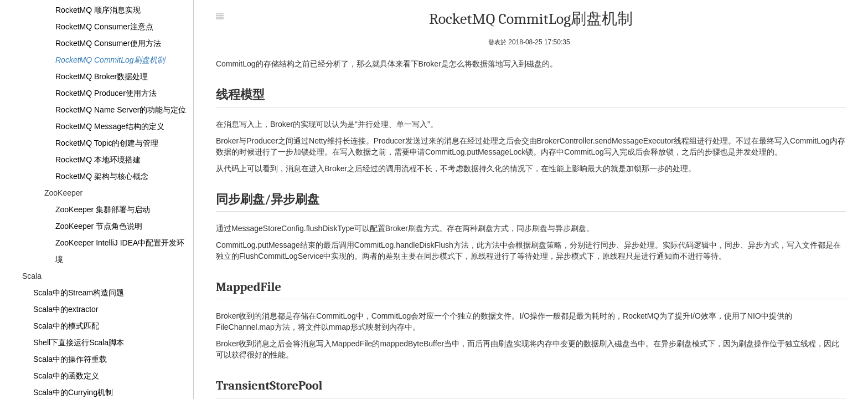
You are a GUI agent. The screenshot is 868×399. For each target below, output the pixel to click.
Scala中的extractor (66, 309)
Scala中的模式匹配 (66, 326)
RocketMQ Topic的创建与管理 (107, 143)
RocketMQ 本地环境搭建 (98, 160)
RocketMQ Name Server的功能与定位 (121, 110)
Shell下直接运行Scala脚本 (79, 342)
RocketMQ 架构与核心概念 (102, 176)
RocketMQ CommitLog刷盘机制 (110, 60)
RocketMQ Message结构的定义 (110, 126)
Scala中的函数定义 (66, 376)
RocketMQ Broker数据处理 (102, 76)
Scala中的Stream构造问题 (79, 293)
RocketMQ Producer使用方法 (106, 93)
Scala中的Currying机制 (73, 392)
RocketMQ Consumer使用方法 (108, 43)
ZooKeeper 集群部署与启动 (103, 209)
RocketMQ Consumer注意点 (104, 27)
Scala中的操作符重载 (70, 359)
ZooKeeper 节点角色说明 (99, 226)
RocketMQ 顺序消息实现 (98, 10)
